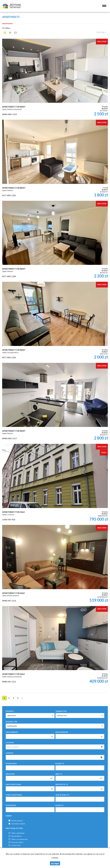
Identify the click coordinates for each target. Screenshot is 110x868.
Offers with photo (17, 833)
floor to (59, 805)
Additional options (14, 828)
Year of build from (14, 795)
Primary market (16, 821)
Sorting (101, 32)
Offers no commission (18, 839)
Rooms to (60, 764)
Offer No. (10, 753)
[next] (22, 698)
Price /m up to (62, 784)
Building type (12, 722)
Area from (10, 774)
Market (9, 816)
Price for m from (13, 784)
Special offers (15, 836)
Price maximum (62, 732)
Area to (59, 774)
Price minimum (12, 732)
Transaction (61, 711)
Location (10, 743)
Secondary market (17, 824)
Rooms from (11, 764)
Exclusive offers (16, 842)
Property (10, 711)
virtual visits (15, 845)
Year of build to (62, 795)
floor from (11, 805)
